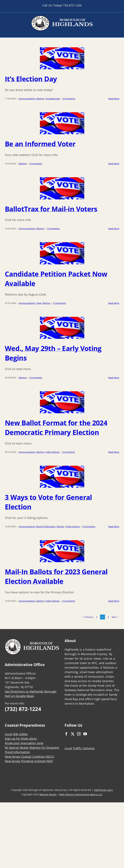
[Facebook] (66, 734)
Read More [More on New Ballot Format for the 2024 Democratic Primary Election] (114, 452)
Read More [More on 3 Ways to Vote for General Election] (114, 526)
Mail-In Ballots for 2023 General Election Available (56, 576)
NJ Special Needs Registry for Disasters (32, 748)
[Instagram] (79, 734)
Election (40, 99)
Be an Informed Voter (40, 144)
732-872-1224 (72, 5)
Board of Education (46, 526)
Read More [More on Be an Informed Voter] (114, 164)
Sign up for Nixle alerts (21, 739)
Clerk (39, 303)
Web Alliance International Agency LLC (81, 794)
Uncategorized (53, 99)
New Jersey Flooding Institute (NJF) (29, 761)
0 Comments (69, 99)
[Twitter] (73, 734)
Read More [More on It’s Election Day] (114, 99)
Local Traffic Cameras (80, 748)
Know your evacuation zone (24, 743)
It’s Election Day (31, 79)
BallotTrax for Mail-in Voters (51, 209)
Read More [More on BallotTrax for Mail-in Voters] (114, 228)
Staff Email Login (103, 790)
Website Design (48, 794)
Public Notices (52, 452)
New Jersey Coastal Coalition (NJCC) (29, 757)
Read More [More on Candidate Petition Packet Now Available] (114, 303)
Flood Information (18, 752)
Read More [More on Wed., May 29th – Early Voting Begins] (114, 378)
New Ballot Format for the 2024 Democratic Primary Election (56, 427)
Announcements (27, 99)
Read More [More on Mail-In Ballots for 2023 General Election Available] (114, 601)
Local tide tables (16, 734)
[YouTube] (85, 734)
